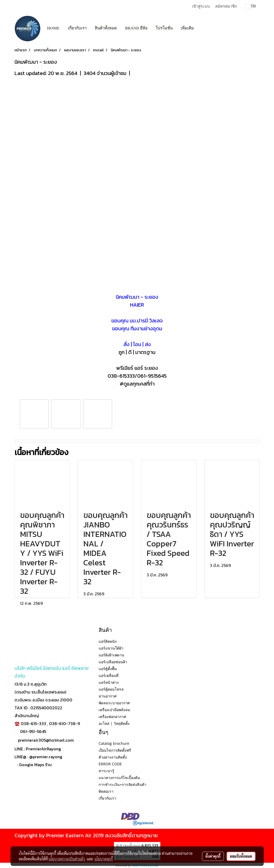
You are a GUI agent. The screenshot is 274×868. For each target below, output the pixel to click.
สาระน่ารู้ (106, 771)
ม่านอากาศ (108, 696)
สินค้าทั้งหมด (106, 28)
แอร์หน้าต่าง (109, 682)
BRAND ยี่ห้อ (136, 28)
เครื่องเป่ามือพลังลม (114, 710)
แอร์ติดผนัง (108, 641)
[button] (203, 28)
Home (54, 28)
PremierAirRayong (43, 749)
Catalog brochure (114, 743)
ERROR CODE (110, 764)
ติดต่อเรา (106, 791)
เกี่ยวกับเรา (77, 28)
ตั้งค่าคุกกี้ (213, 856)
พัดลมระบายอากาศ (114, 703)
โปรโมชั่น (164, 28)
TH (250, 6)
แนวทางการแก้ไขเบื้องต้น (119, 778)
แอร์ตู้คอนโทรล (111, 689)
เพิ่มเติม (187, 28)
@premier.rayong (46, 757)
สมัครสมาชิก (226, 6)
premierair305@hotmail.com (46, 740)
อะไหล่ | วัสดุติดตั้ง (114, 723)
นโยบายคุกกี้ (104, 859)
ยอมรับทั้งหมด (241, 856)
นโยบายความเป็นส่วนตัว (67, 859)
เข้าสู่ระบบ (201, 6)
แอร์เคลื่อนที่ (109, 675)
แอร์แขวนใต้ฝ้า (111, 648)
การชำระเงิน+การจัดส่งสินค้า (122, 784)
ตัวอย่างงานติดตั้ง (113, 757)
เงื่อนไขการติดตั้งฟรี (115, 750)
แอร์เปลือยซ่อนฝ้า (113, 662)
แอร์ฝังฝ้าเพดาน (111, 655)
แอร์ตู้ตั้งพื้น (108, 669)
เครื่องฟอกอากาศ (112, 717)
